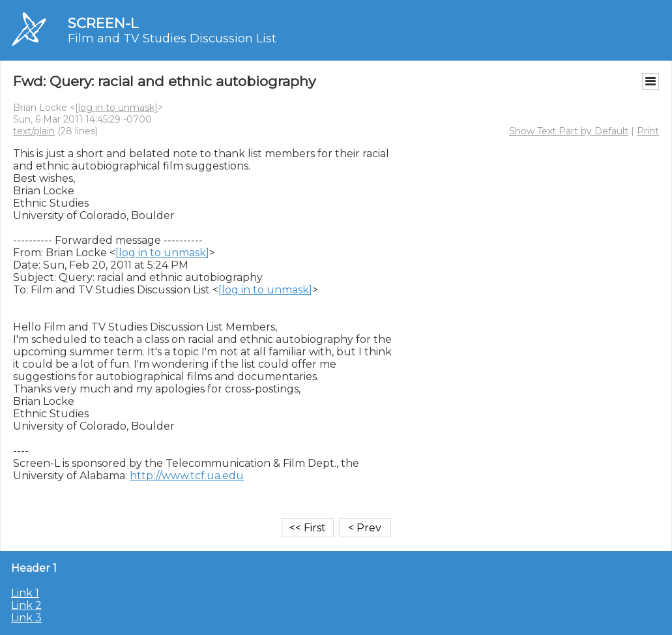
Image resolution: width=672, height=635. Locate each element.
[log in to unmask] (116, 108)
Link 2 (26, 605)
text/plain (34, 131)
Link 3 (26, 618)
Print (648, 131)
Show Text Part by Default (569, 131)
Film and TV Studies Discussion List (172, 38)
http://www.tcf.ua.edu (187, 476)
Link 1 (25, 593)
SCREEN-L (103, 23)
